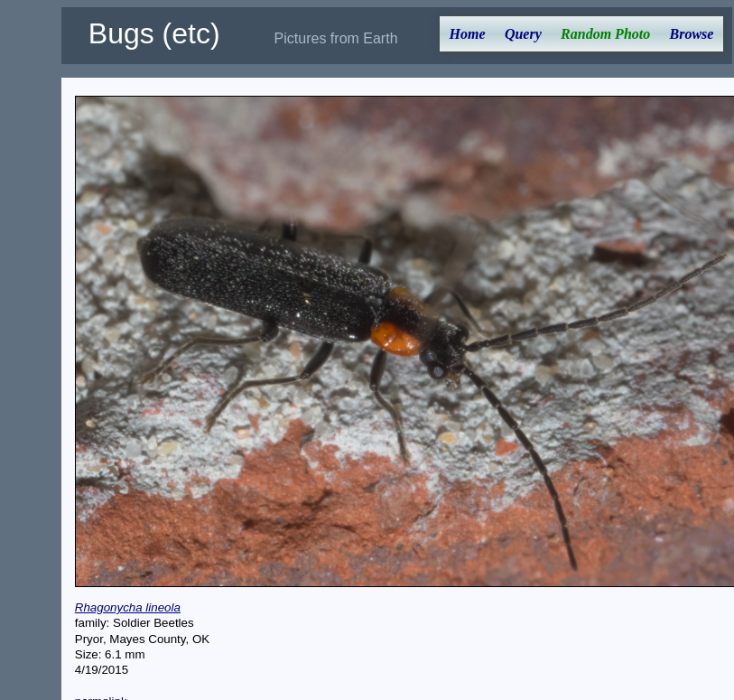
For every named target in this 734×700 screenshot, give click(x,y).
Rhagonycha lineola (128, 607)
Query (523, 34)
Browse (692, 34)
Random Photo (605, 34)
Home (468, 34)
